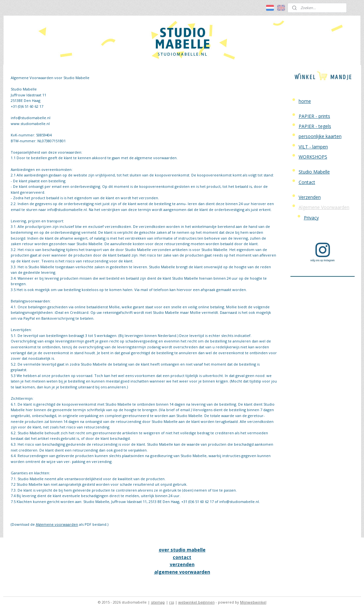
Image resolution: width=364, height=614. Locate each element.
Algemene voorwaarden (57, 524)
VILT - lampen (313, 147)
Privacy (311, 218)
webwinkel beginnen (196, 602)
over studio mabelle (182, 550)
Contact (307, 182)
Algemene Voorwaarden (324, 207)
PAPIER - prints (314, 116)
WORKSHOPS (313, 157)
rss (172, 602)
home (305, 101)
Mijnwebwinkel (253, 602)
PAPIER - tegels (315, 126)
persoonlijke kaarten (320, 136)
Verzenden (310, 197)
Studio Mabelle (314, 172)
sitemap (158, 602)
